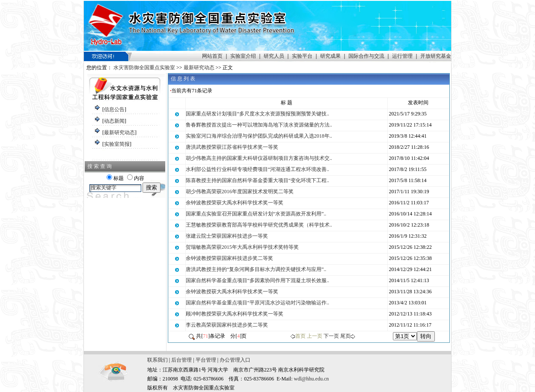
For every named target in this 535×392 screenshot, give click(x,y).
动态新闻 (114, 121)
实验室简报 (117, 144)
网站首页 (212, 56)
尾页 (345, 336)
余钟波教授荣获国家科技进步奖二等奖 (229, 258)
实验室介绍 (243, 56)
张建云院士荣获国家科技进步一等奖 (227, 236)
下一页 (331, 336)
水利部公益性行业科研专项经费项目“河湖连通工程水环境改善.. (257, 169)
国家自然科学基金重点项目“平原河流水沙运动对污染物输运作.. (257, 303)
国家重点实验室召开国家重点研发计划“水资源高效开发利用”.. (256, 214)
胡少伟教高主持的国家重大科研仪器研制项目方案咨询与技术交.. (259, 158)
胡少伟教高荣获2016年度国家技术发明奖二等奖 (240, 192)
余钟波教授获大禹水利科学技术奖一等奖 (232, 292)
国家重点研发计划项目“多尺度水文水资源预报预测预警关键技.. (257, 114)
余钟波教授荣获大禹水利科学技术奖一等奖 (235, 203)
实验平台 (302, 56)
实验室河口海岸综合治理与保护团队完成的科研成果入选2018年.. (259, 136)
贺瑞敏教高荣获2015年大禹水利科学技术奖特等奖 (242, 247)
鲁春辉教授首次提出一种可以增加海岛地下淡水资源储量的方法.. (259, 125)
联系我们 (158, 360)
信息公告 (114, 109)
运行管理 (402, 56)
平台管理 (206, 360)
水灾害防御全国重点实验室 (144, 68)
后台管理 (181, 360)
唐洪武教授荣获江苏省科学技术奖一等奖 (232, 147)
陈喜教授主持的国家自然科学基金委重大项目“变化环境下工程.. (257, 180)
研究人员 (274, 56)
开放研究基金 (436, 56)
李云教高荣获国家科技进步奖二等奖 (227, 325)
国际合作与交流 (366, 56)
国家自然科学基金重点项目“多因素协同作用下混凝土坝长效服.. (257, 280)
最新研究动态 (199, 68)
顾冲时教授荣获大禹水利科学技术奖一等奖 (235, 314)
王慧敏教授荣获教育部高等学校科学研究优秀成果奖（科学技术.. (259, 225)
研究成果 (330, 56)
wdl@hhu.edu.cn (312, 379)
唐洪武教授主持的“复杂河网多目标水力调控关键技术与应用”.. (256, 269)
